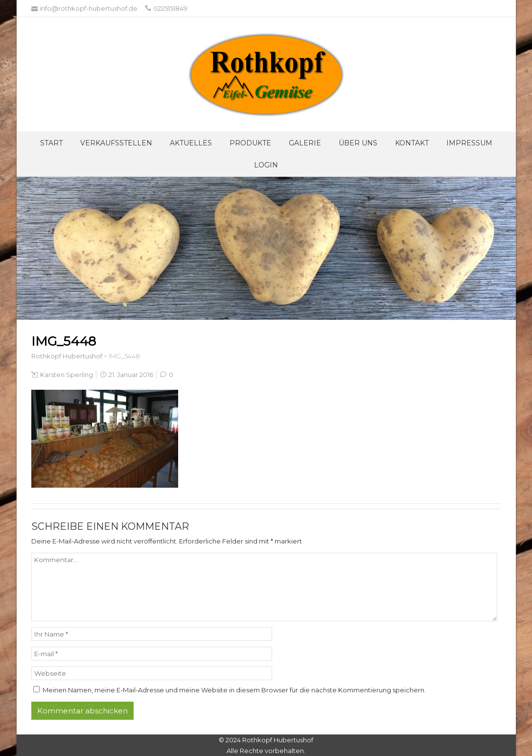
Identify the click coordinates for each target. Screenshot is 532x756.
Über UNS (358, 143)
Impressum (469, 143)
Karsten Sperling (67, 375)
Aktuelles (191, 143)
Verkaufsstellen (116, 143)
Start (51, 143)
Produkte (250, 143)
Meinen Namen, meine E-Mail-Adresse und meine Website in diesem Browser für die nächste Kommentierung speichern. (234, 690)
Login (266, 165)
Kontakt (412, 143)
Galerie (305, 143)
